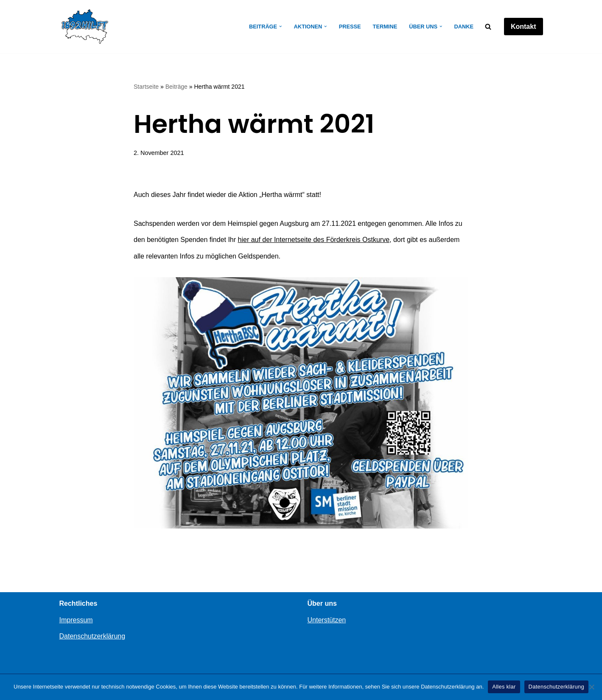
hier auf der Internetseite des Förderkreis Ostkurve (314, 240)
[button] (280, 26)
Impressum (76, 620)
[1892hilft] (85, 27)
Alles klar (504, 687)
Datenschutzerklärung (92, 636)
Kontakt (524, 27)
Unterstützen (327, 620)
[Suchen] (488, 27)
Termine (385, 27)
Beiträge (176, 87)
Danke (464, 27)
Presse (350, 27)
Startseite (146, 87)
